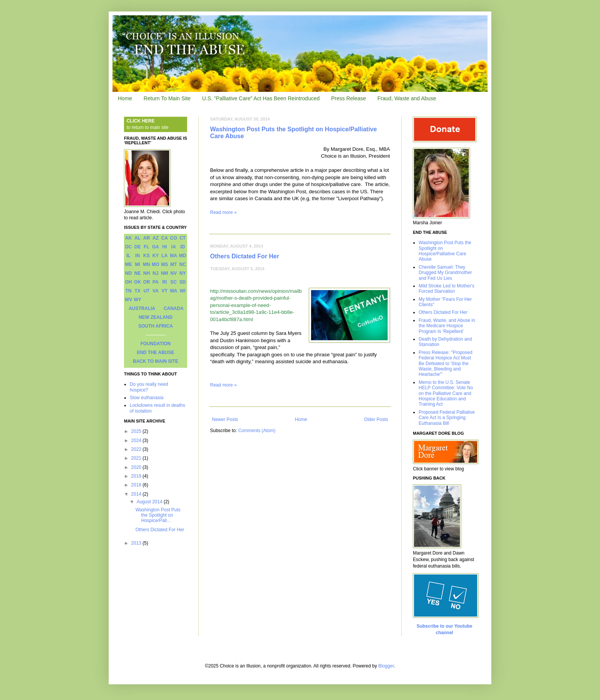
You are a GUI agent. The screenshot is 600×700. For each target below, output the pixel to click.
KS (147, 256)
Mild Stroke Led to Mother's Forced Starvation (447, 289)
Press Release (348, 98)
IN (137, 256)
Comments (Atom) (257, 431)
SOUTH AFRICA (155, 326)
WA (174, 291)
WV (128, 300)
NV (174, 273)
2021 (137, 458)
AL (137, 238)
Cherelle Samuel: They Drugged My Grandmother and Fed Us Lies (445, 273)
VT (164, 291)
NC (183, 264)
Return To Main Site (167, 98)
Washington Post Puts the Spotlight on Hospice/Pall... (158, 515)
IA (174, 247)
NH (146, 273)
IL (128, 256)
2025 (137, 431)
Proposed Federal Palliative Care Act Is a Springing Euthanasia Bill (447, 418)
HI (165, 247)
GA (155, 247)
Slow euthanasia (147, 398)
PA (156, 282)
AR (146, 238)
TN (129, 291)
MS (165, 264)
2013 (137, 543)
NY (183, 273)
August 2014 (150, 502)
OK (137, 282)
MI (138, 264)
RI (165, 282)
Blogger (386, 666)
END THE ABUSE (156, 352)
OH (129, 282)
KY (156, 256)
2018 (137, 485)
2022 (137, 449)
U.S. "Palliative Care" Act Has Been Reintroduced (261, 98)
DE (138, 247)
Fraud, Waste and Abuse (407, 98)
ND (128, 273)
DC (128, 247)
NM (165, 273)
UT (147, 291)
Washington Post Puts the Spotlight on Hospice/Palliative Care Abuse (445, 251)
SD (183, 282)
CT (183, 238)
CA (164, 238)
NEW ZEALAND (156, 317)
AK (128, 238)
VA (156, 291)
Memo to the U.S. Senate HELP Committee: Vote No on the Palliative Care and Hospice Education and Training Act (446, 393)
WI (183, 291)
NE (138, 273)
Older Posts (376, 419)
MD (183, 256)
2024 (137, 441)
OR (147, 282)
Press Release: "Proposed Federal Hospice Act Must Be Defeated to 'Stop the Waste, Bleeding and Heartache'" (445, 364)
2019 (137, 476)
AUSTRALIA (142, 308)
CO (174, 238)
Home (125, 98)
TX (138, 291)
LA (165, 256)
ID (183, 247)
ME (129, 264)
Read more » (223, 212)
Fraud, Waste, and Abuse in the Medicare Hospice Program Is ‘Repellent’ (447, 326)
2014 (137, 494)
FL (147, 247)
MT (174, 264)
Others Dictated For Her (245, 256)
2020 (137, 467)
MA (174, 256)
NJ (156, 273)
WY (138, 300)
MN (147, 264)
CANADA (174, 308)
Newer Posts (225, 419)
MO (156, 264)
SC (174, 282)
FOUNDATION (156, 344)
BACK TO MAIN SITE (155, 361)
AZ (155, 238)
